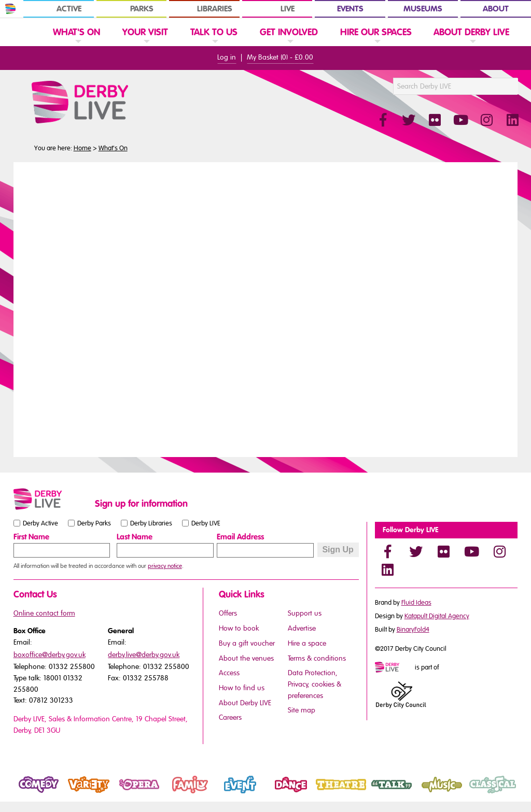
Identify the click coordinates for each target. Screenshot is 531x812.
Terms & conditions (317, 658)
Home (82, 148)
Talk (372, 793)
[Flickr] (444, 551)
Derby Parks (94, 523)
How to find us (242, 688)
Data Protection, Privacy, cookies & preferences (315, 684)
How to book (239, 628)
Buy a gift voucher (247, 643)
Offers (228, 613)
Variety (75, 793)
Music (427, 793)
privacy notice (165, 566)
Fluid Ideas (416, 603)
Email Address (240, 537)
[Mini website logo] (394, 668)
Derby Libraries (151, 523)
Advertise (302, 628)
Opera (125, 793)
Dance (277, 793)
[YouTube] (472, 551)
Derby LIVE (206, 523)
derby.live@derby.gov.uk (144, 655)
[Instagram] (500, 551)
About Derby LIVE (245, 703)
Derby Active (40, 523)
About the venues (246, 658)
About (496, 9)
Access (229, 673)
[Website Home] (26, 32)
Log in (227, 57)
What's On (113, 148)
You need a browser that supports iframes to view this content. (266, 308)
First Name (31, 537)
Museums (423, 9)
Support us (305, 613)
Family (175, 793)
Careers (230, 717)
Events (350, 9)
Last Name (135, 537)
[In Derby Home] (10, 9)
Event (224, 793)
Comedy (28, 793)
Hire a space (307, 643)
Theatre (329, 793)
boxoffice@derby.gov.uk (50, 655)
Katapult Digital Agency (437, 616)
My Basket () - (280, 57)
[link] (76, 45)
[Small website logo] (52, 499)
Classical (482, 793)
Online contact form (44, 613)
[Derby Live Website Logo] (108, 102)
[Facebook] (388, 551)
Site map (302, 710)
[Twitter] (416, 551)
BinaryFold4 (413, 630)
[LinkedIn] (388, 569)
